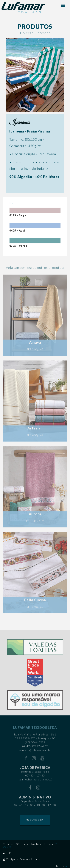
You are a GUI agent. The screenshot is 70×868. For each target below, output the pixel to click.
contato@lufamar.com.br (35, 751)
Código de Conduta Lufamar (24, 859)
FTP (8, 853)
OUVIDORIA (35, 821)
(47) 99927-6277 (37, 747)
